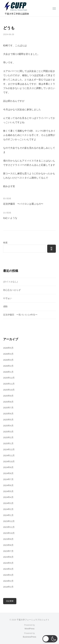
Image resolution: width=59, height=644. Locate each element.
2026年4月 (8, 354)
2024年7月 (8, 479)
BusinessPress (29, 637)
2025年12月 (9, 378)
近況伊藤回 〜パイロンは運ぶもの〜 (23, 204)
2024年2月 (8, 509)
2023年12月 (9, 521)
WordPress (29, 629)
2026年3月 (8, 360)
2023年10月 (9, 533)
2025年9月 (8, 396)
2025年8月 (8, 402)
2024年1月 (8, 515)
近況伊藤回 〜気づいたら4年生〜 (20, 315)
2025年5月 (8, 420)
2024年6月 (8, 485)
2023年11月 (9, 527)
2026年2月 (8, 366)
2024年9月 (8, 467)
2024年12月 (9, 450)
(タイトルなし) (10, 282)
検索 (5, 243)
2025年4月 (8, 426)
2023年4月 (8, 569)
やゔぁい (8, 298)
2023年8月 (8, 545)
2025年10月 (9, 390)
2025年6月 (8, 414)
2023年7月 (8, 551)
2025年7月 (8, 408)
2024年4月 (8, 497)
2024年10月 (9, 462)
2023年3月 (8, 575)
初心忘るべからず (12, 290)
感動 (5, 307)
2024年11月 (9, 456)
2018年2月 (8, 587)
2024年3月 (8, 503)
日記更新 (10, 601)
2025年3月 (8, 432)
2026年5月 (8, 348)
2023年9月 (8, 539)
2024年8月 (8, 473)
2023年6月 (8, 557)
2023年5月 (8, 563)
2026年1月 (8, 372)
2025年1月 (8, 444)
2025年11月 (9, 384)
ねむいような (10, 218)
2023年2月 (8, 581)
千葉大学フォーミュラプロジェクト (33, 620)
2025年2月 (8, 438)
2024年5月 (8, 491)
